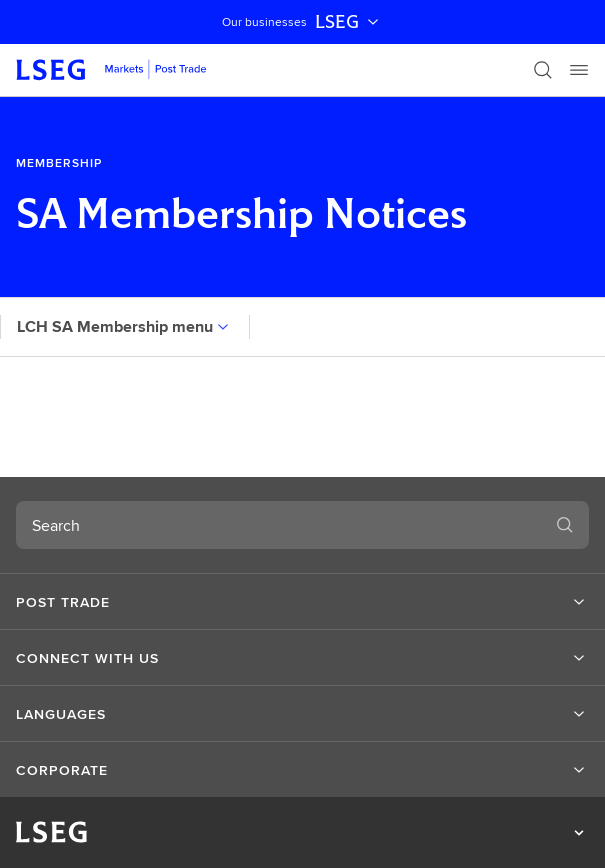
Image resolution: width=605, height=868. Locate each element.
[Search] (543, 70)
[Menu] (579, 70)
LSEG (349, 22)
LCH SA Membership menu (125, 326)
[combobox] (278, 525)
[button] (302, 602)
